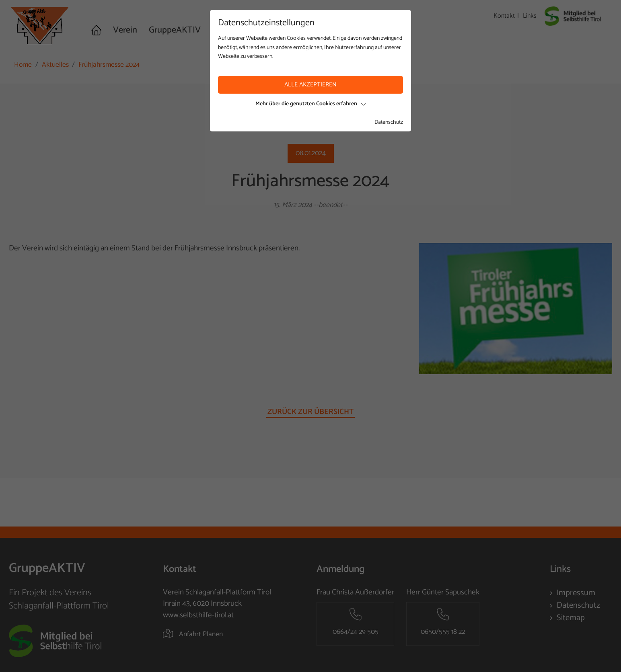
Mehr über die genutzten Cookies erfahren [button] (311, 104)
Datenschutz (389, 123)
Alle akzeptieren (310, 85)
